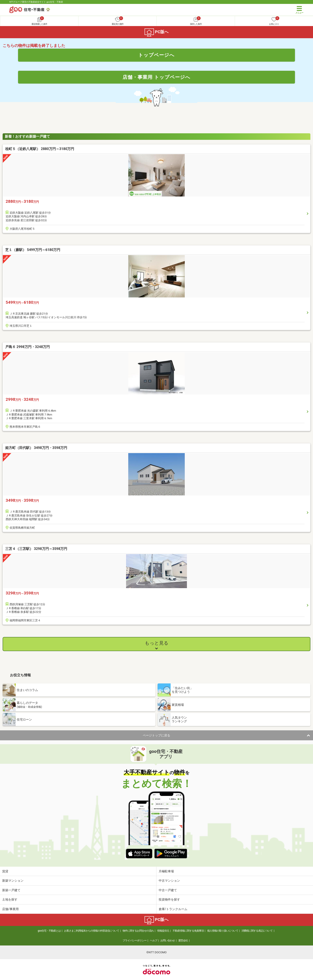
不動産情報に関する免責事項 (188, 931)
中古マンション (169, 881)
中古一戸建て (168, 890)
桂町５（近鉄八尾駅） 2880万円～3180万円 (40, 149)
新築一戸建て (11, 890)
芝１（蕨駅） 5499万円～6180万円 (33, 250)
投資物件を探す (169, 899)
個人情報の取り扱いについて (223, 931)
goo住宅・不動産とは (49, 931)
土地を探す (10, 899)
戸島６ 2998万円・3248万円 (27, 347)
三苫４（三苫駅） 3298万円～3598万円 (36, 549)
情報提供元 (163, 931)
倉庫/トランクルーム (173, 909)
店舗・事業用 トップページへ (156, 77)
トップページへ (156, 55)
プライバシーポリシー (135, 940)
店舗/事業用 (10, 909)
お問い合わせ (168, 940)
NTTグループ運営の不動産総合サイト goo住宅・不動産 (36, 2)
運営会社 (183, 940)
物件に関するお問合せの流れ (138, 931)
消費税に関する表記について (257, 931)
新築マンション (13, 881)
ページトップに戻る (156, 735)
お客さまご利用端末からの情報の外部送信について (92, 931)
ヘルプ (154, 940)
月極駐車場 (166, 871)
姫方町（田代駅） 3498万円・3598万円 (36, 448)
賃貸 (5, 871)
